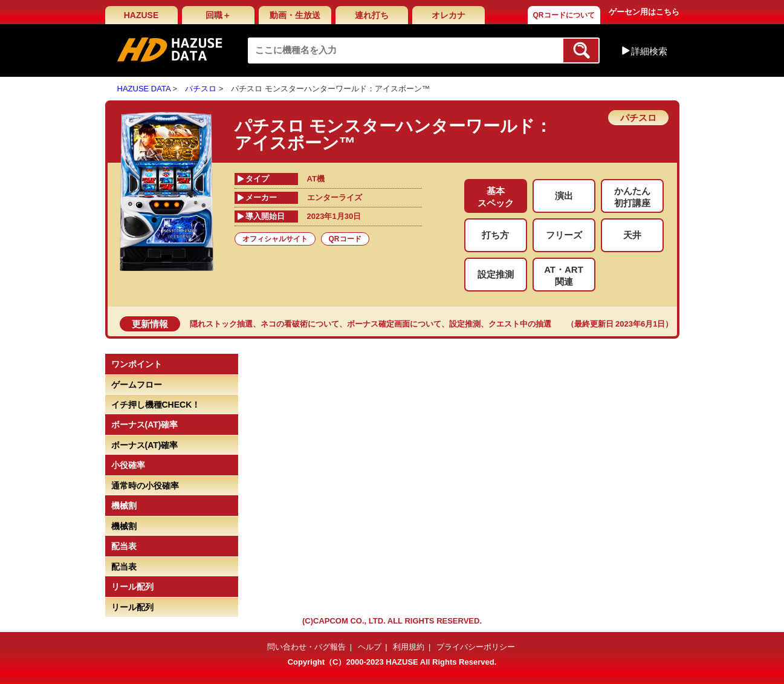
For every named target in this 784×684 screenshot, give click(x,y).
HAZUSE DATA (144, 89)
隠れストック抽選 (221, 324)
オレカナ (449, 15)
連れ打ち (372, 15)
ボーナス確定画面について (394, 324)
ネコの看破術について (300, 324)
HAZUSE (141, 15)
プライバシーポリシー (476, 647)
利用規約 (409, 647)
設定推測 (465, 324)
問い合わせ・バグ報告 (306, 647)
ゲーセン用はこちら (644, 12)
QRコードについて (564, 15)
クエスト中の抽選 (520, 324)
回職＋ (218, 15)
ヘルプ (370, 647)
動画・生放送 (295, 15)
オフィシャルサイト (275, 239)
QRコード (345, 239)
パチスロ (201, 89)
